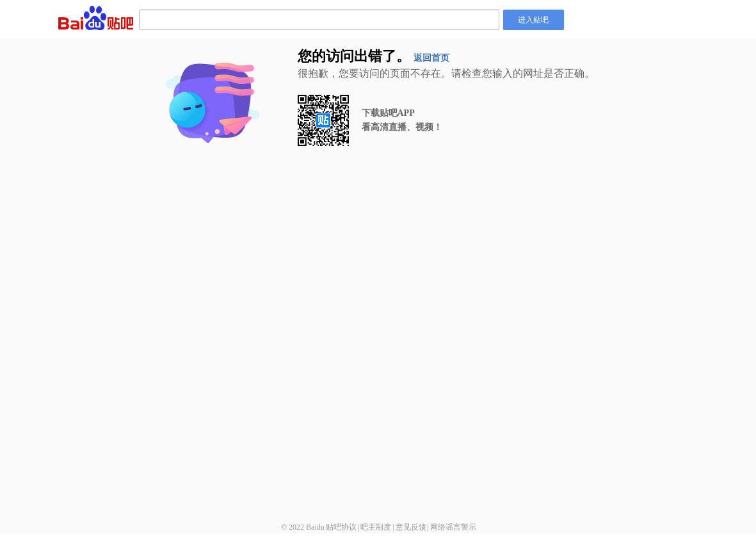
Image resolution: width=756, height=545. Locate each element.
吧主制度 (376, 527)
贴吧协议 (341, 527)
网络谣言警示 (453, 527)
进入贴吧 (533, 20)
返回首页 (431, 58)
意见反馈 (411, 527)
